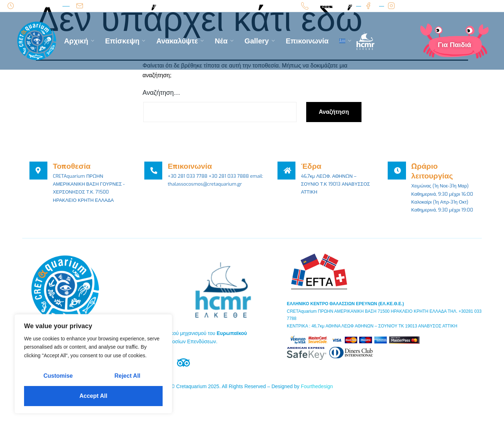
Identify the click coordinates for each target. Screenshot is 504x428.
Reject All (127, 376)
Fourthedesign (317, 398)
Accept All (93, 396)
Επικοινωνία (307, 41)
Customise (58, 376)
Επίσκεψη (125, 41)
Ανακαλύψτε (180, 41)
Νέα (224, 41)
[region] (93, 364)
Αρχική (79, 41)
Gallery (260, 41)
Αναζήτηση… (161, 93)
